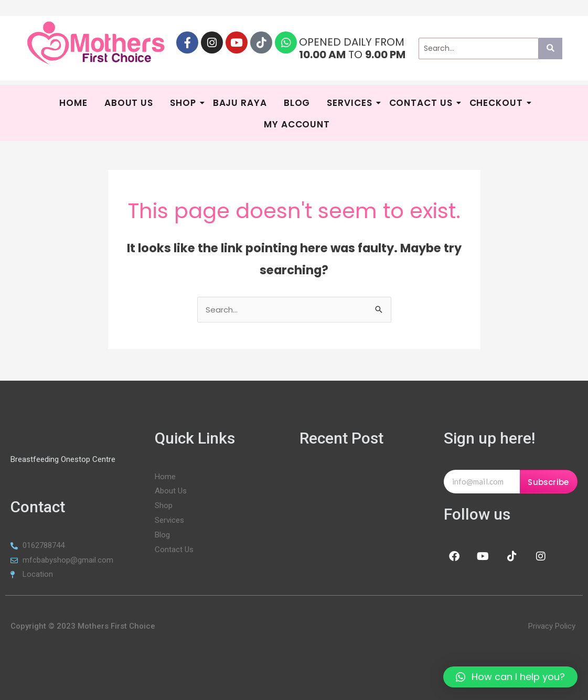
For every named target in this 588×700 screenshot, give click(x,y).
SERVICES (351, 103)
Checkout (498, 103)
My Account (297, 124)
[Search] (479, 49)
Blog (297, 103)
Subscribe (548, 482)
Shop (184, 103)
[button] (510, 677)
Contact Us (422, 103)
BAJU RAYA (240, 103)
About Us (129, 103)
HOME (73, 103)
